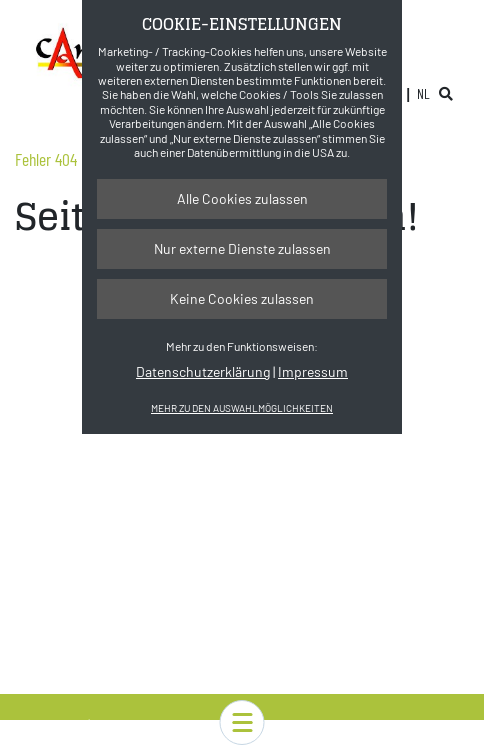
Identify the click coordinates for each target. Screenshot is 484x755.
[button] (242, 722)
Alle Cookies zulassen (242, 198)
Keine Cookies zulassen (242, 298)
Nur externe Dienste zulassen (242, 248)
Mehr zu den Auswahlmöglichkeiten (242, 408)
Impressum (313, 371)
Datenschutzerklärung (203, 371)
